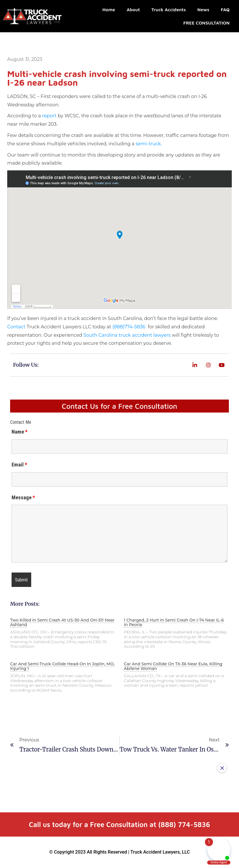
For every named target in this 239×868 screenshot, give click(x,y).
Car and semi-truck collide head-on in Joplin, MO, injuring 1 (62, 666)
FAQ (225, 10)
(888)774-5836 (129, 327)
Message (23, 498)
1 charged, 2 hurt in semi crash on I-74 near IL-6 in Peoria (174, 622)
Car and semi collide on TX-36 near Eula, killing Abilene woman (173, 666)
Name (20, 432)
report (49, 116)
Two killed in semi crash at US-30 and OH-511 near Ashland (62, 622)
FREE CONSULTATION (206, 23)
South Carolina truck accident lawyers (127, 335)
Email (19, 465)
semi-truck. (149, 144)
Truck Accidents (169, 10)
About (133, 10)
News (203, 10)
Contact (16, 327)
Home (109, 10)
